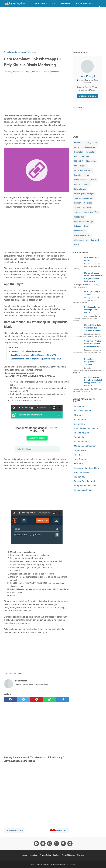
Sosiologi (88, 203)
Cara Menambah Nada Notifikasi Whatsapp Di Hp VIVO (33, 355)
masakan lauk (80, 231)
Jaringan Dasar (89, 147)
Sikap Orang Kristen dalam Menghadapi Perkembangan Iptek (93, 344)
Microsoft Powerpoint (83, 170)
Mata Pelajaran (80, 166)
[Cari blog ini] (101, 7)
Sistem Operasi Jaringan (84, 194)
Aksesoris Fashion (82, 411)
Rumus (77, 184)
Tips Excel (87, 208)
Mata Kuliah (91, 161)
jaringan (78, 226)
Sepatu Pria (79, 424)
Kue (76, 156)
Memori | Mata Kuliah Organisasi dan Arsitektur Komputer (93, 328)
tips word (95, 240)
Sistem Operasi (80, 189)
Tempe (77, 208)
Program (65, 3)
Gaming (88, 143)
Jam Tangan (80, 459)
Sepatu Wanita (81, 450)
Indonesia (17, 673)
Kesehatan (79, 152)
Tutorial (77, 212)
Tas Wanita (79, 437)
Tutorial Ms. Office (91, 212)
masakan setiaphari (82, 235)
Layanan (10, 10)
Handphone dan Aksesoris (86, 428)
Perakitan (78, 175)
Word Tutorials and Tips (84, 222)
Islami (77, 147)
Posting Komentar (52, 72)
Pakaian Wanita (81, 442)
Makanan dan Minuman (85, 446)
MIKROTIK (78, 161)
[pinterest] (37, 699)
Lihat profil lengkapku (87, 96)
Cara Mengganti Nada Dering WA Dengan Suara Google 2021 (36, 359)
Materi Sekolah (83, 3)
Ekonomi (78, 143)
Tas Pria (78, 455)
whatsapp (21, 262)
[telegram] (63, 699)
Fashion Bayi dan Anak (85, 481)
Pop (87, 175)
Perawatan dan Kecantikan (86, 468)
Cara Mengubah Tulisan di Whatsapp (26, 351)
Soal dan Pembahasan (83, 198)
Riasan (93, 180)
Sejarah (86, 184)
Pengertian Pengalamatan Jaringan (90, 362)
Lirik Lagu (85, 156)
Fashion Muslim (81, 433)
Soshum (78, 203)
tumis (76, 245)
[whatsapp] (50, 699)
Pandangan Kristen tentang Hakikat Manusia (92, 310)
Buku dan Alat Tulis (83, 490)
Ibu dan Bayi (80, 477)
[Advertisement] (53, 29)
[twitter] (24, 699)
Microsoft (40, 3)
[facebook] (10, 699)
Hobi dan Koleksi (82, 472)
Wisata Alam (79, 217)
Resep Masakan (28, 10)
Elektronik (79, 415)
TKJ (53, 3)
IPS (96, 143)
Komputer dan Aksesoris (85, 486)
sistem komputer (81, 240)
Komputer (90, 152)
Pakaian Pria (80, 420)
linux (86, 226)
